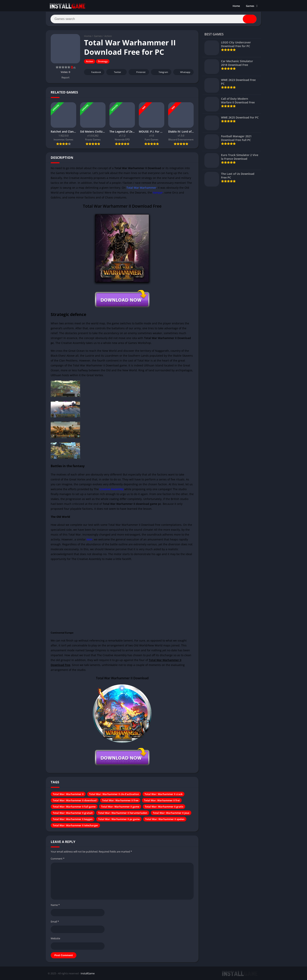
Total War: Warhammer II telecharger (75, 826)
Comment (58, 859)
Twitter (115, 72)
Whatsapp (183, 72)
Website (55, 938)
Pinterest (138, 72)
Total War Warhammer (141, 188)
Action (108, 36)
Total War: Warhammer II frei (162, 801)
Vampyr (158, 192)
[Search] (153, 19)
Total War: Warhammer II (68, 794)
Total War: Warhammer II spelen (165, 819)
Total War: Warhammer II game (120, 807)
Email (55, 922)
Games (250, 6)
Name (55, 905)
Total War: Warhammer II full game (74, 807)
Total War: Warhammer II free (120, 801)
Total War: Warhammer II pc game (119, 819)
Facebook (94, 72)
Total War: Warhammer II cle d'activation (114, 794)
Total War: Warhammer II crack (163, 794)
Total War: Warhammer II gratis (164, 807)
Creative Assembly (112, 489)
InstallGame (88, 974)
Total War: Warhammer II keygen (73, 819)
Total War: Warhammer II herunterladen (123, 813)
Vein (89, 540)
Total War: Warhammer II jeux (171, 813)
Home (236, 6)
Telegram (161, 72)
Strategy (103, 61)
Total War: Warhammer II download (75, 801)
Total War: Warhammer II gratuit (73, 813)
